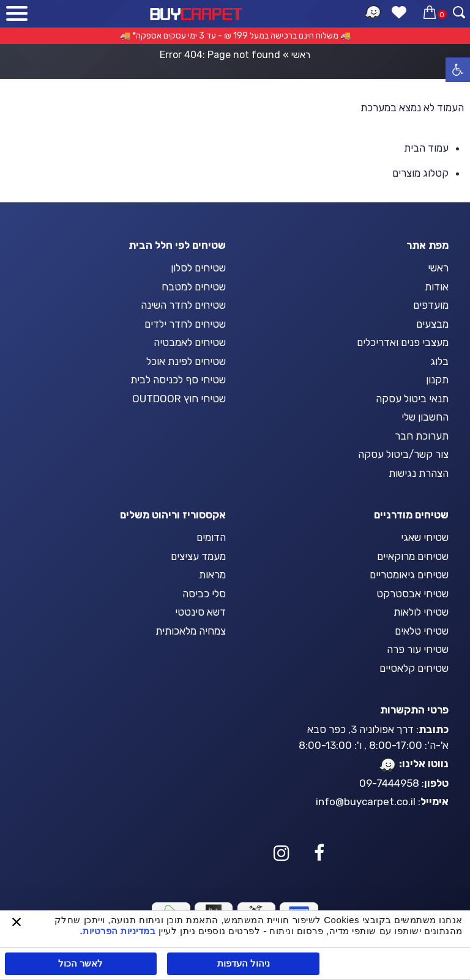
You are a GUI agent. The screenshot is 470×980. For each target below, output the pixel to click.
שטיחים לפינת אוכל (186, 361)
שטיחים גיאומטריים (409, 575)
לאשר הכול (80, 963)
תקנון (437, 380)
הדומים (211, 537)
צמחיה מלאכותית (191, 631)
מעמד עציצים (198, 556)
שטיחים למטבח (194, 287)
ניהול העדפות (244, 963)
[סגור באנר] (17, 923)
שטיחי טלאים (422, 631)
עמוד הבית (426, 148)
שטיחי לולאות (421, 612)
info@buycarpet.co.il (366, 801)
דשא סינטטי (200, 612)
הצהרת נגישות (419, 473)
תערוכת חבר (422, 436)
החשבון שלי (425, 417)
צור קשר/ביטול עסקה (403, 454)
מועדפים (431, 305)
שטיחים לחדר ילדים (185, 324)
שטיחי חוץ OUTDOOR (179, 399)
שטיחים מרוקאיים (413, 556)
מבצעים (432, 324)
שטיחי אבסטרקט (412, 594)
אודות (437, 287)
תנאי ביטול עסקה (412, 399)
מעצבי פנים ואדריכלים (403, 342)
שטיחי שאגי (425, 537)
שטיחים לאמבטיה (190, 342)
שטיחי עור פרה (418, 649)
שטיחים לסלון (198, 268)
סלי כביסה (204, 594)
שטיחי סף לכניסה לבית (178, 380)
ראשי (301, 55)
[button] (458, 70)
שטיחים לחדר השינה (183, 305)
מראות (212, 575)
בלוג (439, 361)
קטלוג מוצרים (420, 173)
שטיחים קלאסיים (414, 668)
